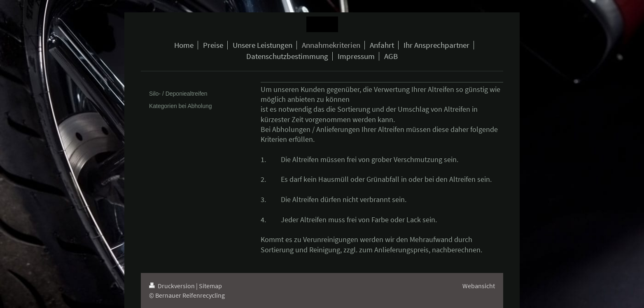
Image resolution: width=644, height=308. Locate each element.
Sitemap (210, 286)
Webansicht (479, 286)
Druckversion (173, 286)
